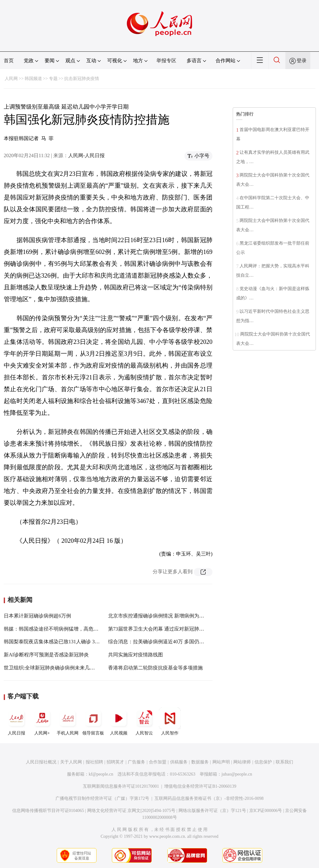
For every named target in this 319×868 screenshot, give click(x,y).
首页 (9, 61)
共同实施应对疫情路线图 (136, 655)
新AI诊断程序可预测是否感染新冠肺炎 (46, 655)
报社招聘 (94, 762)
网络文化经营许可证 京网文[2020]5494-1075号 (131, 811)
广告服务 (136, 762)
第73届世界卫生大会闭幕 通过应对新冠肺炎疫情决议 (166, 629)
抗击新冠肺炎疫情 (82, 79)
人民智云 (144, 721)
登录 (302, 61)
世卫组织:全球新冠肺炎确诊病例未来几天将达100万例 (63, 668)
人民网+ (42, 721)
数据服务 (200, 762)
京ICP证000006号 (266, 811)
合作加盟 (158, 762)
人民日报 (17, 721)
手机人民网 (68, 721)
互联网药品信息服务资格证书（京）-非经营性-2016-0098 (209, 798)
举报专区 (166, 61)
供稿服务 (179, 762)
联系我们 (284, 762)
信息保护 (263, 762)
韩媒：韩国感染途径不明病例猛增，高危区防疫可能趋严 (66, 629)
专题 (53, 79)
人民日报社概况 (41, 762)
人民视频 (119, 721)
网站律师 (242, 762)
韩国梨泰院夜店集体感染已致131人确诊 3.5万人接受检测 (66, 642)
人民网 (11, 79)
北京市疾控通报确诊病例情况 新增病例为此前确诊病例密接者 (176, 616)
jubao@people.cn (237, 774)
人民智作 (170, 721)
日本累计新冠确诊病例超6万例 (37, 616)
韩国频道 (33, 79)
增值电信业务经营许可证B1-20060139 (200, 786)
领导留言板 (93, 721)
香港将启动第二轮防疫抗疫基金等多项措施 (155, 668)
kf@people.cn (101, 774)
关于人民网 (71, 762)
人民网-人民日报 (86, 155)
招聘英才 (115, 762)
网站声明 (221, 762)
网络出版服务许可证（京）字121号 (212, 811)
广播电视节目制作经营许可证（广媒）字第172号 (102, 798)
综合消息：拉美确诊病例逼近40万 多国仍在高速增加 (166, 642)
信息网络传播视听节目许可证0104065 (48, 811)
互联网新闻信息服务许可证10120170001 (121, 786)
